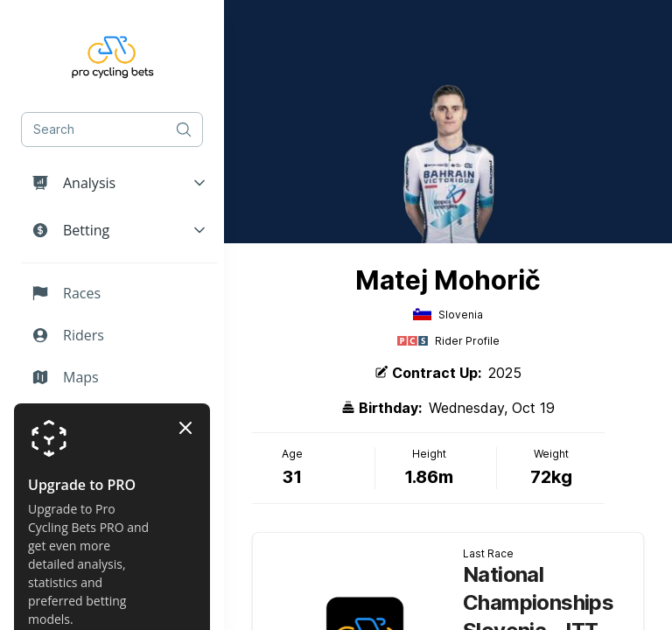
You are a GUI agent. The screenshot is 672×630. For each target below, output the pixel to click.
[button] (119, 183)
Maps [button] (65, 377)
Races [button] (66, 293)
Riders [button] (68, 335)
